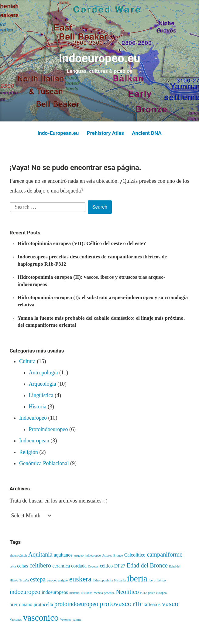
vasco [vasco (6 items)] (170, 604)
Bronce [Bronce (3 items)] (118, 555)
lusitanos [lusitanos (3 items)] (87, 593)
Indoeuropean (34, 441)
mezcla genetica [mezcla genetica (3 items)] (104, 593)
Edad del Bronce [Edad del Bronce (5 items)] (147, 565)
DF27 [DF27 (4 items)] (120, 566)
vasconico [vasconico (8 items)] (41, 618)
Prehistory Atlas (105, 133)
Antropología (43, 373)
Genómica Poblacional (44, 463)
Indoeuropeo (33, 418)
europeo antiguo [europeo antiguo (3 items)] (57, 580)
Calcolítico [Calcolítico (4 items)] (135, 555)
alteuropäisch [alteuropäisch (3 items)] (18, 555)
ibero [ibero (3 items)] (152, 580)
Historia (38, 407)
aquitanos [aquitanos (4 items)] (63, 555)
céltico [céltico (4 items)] (106, 566)
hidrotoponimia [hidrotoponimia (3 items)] (103, 580)
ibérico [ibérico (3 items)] (161, 580)
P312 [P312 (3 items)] (143, 593)
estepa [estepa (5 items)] (38, 579)
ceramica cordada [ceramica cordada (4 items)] (69, 566)
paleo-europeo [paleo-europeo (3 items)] (158, 593)
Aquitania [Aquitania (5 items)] (40, 554)
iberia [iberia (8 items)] (137, 578)
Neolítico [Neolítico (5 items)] (127, 592)
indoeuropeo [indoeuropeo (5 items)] (25, 592)
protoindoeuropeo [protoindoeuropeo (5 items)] (76, 604)
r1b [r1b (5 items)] (137, 604)
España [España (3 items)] (24, 580)
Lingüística (41, 395)
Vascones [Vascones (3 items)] (16, 620)
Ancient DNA (147, 133)
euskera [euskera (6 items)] (80, 579)
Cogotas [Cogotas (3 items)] (93, 566)
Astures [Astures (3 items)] (107, 555)
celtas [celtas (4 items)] (22, 566)
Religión (29, 452)
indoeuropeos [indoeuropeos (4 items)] (55, 592)
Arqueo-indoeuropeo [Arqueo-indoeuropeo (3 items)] (87, 555)
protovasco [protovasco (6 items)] (116, 604)
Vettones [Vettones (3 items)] (65, 620)
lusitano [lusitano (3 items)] (74, 593)
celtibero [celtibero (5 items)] (40, 565)
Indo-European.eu (58, 133)
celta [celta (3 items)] (13, 566)
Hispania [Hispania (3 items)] (120, 580)
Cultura (27, 361)
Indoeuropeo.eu (99, 58)
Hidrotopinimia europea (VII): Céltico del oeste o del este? (82, 243)
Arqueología (43, 384)
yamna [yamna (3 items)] (77, 620)
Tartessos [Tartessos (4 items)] (151, 604)
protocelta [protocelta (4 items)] (43, 604)
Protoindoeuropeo (48, 429)
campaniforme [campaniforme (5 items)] (165, 554)
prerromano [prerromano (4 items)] (21, 604)
